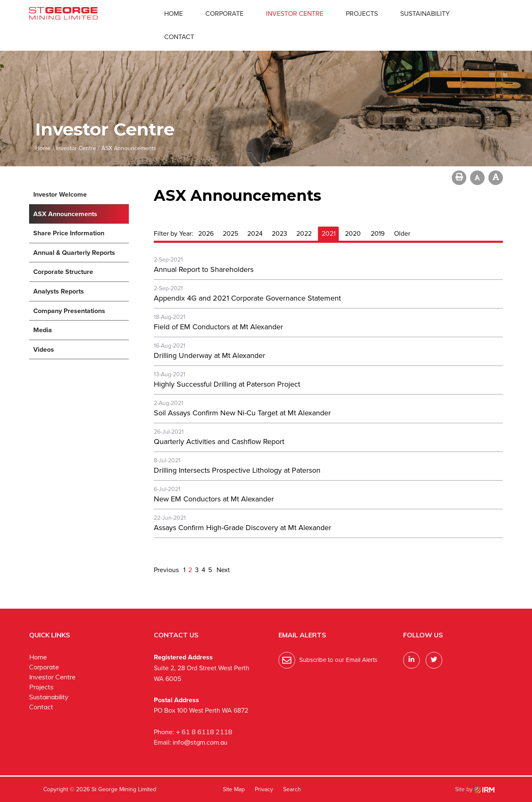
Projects (362, 14)
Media (43, 330)
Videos (44, 349)
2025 (230, 233)
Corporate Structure (63, 272)
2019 (378, 233)
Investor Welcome (60, 194)
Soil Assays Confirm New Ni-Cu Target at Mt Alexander (242, 413)
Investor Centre (295, 14)
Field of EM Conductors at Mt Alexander (218, 327)
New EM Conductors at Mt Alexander (214, 499)
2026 (206, 233)
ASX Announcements (65, 214)
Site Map (234, 789)
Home (174, 14)
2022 (304, 233)
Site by (475, 789)
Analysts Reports (59, 291)
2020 (353, 233)
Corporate (224, 14)
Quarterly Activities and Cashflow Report (219, 442)
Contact (179, 37)
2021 (329, 233)
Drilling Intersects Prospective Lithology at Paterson (237, 470)
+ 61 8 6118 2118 (204, 732)
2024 (255, 233)
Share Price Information (69, 233)
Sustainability (425, 14)
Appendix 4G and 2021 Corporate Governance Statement (247, 298)
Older (402, 233)
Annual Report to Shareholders (204, 269)
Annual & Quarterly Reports (74, 253)
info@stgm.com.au (200, 742)
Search (292, 789)
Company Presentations (69, 311)
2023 (280, 233)
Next (222, 570)
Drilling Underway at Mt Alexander (209, 355)
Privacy (264, 789)
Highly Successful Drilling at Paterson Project (227, 384)
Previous (167, 570)
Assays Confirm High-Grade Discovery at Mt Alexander (243, 528)
